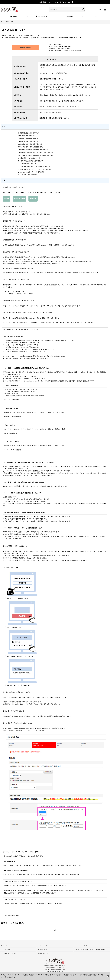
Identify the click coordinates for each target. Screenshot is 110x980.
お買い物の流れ (45, 79)
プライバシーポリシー (47, 73)
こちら (13, 977)
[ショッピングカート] (100, 9)
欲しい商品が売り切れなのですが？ (32, 161)
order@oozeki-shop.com (62, 47)
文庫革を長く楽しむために (49, 118)
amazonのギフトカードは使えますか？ (33, 172)
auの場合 (18, 294)
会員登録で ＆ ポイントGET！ (55, 2)
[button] (96, 17)
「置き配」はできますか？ (29, 175)
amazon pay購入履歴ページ (34, 893)
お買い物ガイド (85, 65)
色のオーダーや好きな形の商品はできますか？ (35, 150)
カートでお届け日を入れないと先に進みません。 (36, 166)
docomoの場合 (8, 294)
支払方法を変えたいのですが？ (30, 141)
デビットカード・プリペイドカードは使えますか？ (37, 169)
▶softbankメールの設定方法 (12, 450)
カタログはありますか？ (28, 136)
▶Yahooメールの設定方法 (12, 400)
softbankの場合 (28, 294)
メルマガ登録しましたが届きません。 (32, 147)
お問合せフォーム (25, 47)
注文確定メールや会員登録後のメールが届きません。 (37, 155)
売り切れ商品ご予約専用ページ (21, 702)
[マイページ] (105, 9)
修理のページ (44, 112)
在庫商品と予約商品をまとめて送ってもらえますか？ (37, 152)
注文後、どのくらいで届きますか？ (31, 144)
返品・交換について (60, 107)
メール (26, 245)
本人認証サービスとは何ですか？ (31, 158)
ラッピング (60, 101)
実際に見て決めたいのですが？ (30, 133)
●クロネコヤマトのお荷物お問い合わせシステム (18, 268)
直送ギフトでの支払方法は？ (29, 139)
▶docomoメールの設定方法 (12, 417)
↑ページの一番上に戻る (11, 915)
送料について (73, 95)
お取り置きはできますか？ (29, 164)
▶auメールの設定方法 (10, 433)
